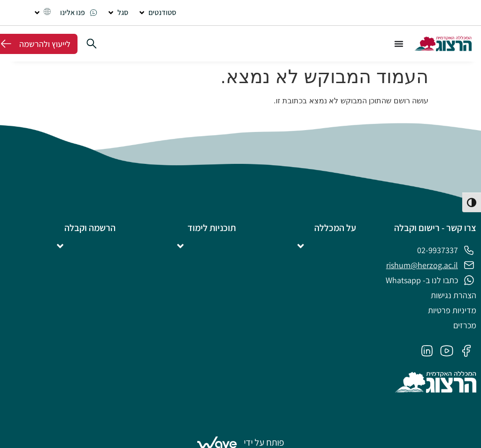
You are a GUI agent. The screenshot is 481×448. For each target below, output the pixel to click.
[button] (157, 13)
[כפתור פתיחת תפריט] (399, 44)
